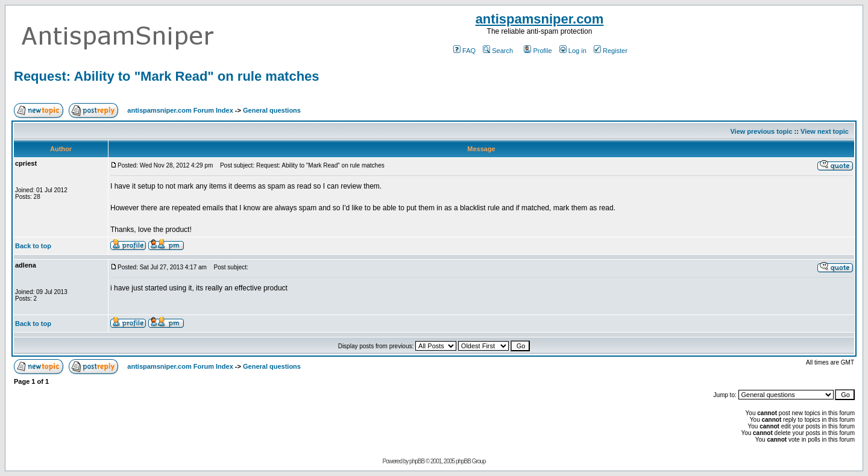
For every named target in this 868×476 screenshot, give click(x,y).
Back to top (33, 246)
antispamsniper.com (540, 19)
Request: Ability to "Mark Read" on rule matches (167, 76)
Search (498, 51)
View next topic (825, 131)
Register (611, 51)
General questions (272, 110)
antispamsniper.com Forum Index (180, 110)
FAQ (464, 51)
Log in (573, 51)
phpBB (417, 461)
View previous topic (761, 131)
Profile (538, 51)
